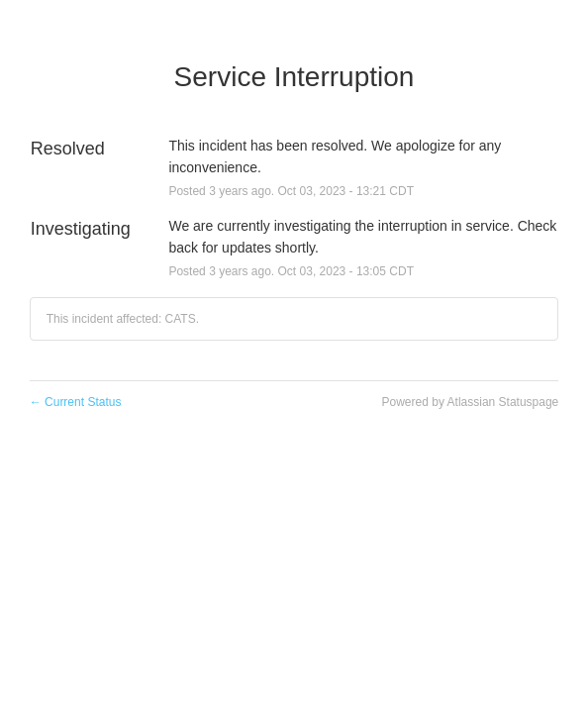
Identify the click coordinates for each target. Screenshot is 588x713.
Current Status (76, 402)
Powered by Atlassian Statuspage (471, 402)
